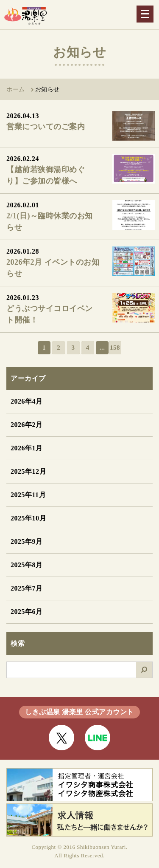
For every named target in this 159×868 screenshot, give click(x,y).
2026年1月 (27, 448)
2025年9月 (27, 541)
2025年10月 (28, 518)
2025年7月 (27, 588)
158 (115, 348)
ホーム (16, 89)
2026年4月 (27, 401)
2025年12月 (28, 471)
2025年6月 (27, 612)
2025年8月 (27, 565)
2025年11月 (28, 495)
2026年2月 (27, 425)
